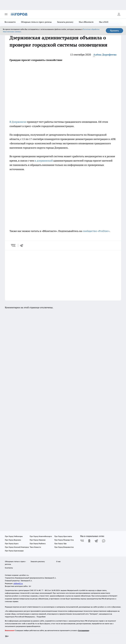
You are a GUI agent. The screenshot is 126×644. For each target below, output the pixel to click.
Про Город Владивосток (64, 547)
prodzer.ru (16, 596)
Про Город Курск (12, 543)
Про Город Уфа (60, 543)
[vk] (13, 245)
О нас (58, 561)
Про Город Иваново (38, 540)
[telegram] (22, 245)
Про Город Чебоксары (14, 536)
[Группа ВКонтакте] (82, 541)
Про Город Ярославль (63, 536)
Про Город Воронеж (13, 540)
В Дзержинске (18, 122)
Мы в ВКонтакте (86, 22)
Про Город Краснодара (14, 551)
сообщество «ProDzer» (96, 231)
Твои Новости (35, 547)
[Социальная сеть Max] (104, 541)
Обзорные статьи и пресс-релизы (36, 22)
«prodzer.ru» (24, 575)
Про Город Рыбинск (38, 543)
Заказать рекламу (65, 22)
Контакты (9, 568)
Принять (114, 31)
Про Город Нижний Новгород (17, 547)
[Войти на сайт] (119, 14)
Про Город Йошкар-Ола (64, 540)
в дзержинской (44, 161)
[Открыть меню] (6, 14)
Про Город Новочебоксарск (41, 536)
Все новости (10, 22)
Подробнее (41, 617)
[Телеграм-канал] (96, 541)
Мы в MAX (104, 22)
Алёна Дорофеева (105, 55)
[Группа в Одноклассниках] (89, 541)
